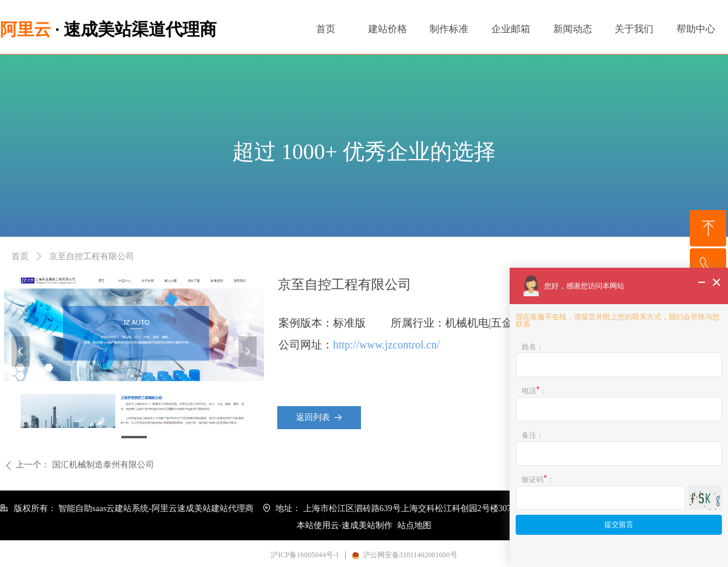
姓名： (533, 346)
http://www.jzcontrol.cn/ (386, 345)
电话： (534, 390)
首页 (20, 256)
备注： (533, 435)
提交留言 (619, 525)
